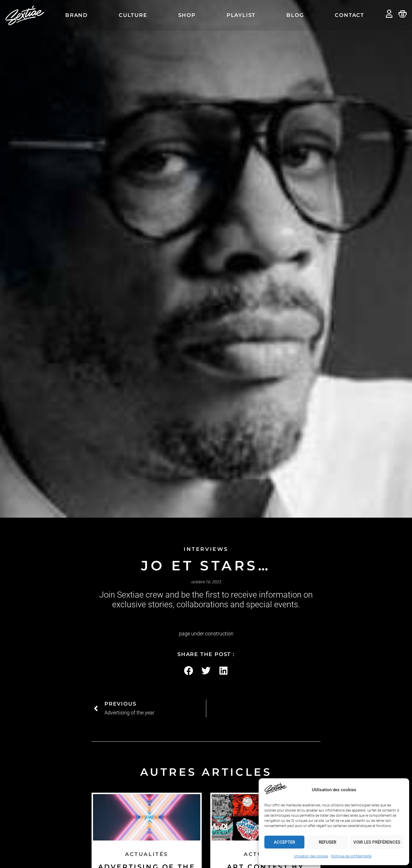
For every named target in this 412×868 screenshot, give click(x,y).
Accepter (284, 842)
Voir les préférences (377, 842)
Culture (133, 15)
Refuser (327, 842)
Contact (349, 15)
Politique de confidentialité (351, 856)
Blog (295, 15)
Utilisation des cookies (311, 856)
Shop (187, 15)
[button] (189, 671)
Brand (77, 15)
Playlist (241, 15)
